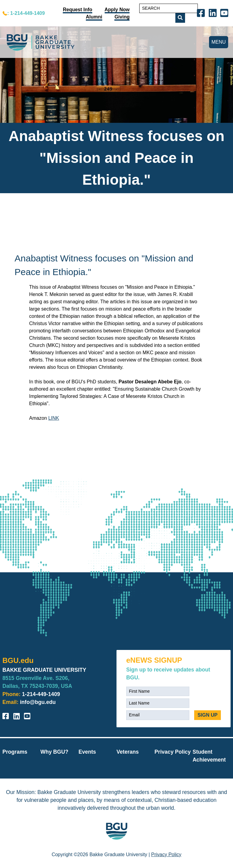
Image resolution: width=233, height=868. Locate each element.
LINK (54, 418)
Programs (15, 752)
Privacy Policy (172, 752)
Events (87, 752)
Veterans (128, 752)
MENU (219, 42)
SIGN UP (208, 715)
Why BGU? (54, 752)
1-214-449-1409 (41, 694)
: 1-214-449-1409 (26, 13)
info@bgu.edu (38, 702)
